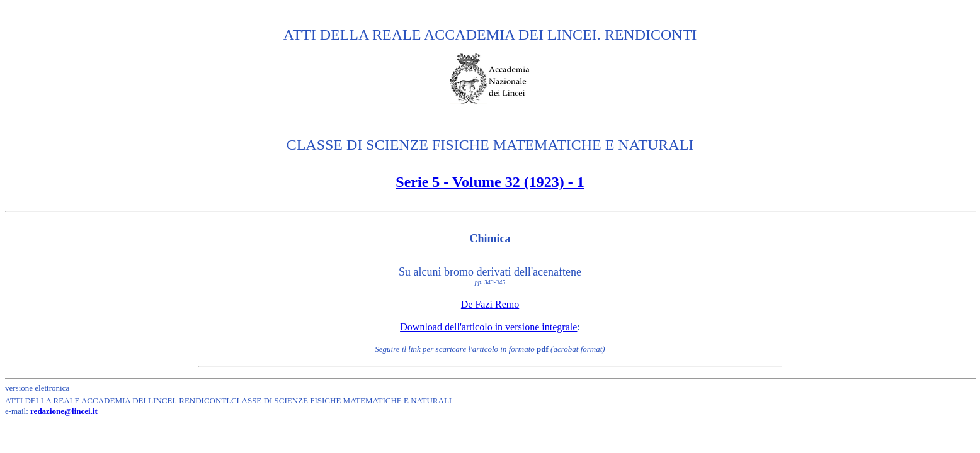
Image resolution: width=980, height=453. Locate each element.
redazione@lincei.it (64, 411)
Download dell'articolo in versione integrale (488, 327)
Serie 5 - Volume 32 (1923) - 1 (490, 182)
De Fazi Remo (490, 304)
